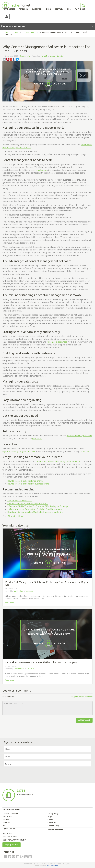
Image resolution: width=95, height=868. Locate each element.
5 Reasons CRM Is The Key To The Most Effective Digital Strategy (38, 506)
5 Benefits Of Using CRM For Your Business (28, 504)
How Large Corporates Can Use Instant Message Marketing (35, 512)
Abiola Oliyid (18, 591)
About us (6, 822)
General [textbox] (8, 764)
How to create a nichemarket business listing (29, 484)
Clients (50, 819)
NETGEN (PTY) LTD (54, 866)
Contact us (52, 822)
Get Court (30, 669)
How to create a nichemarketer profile (25, 481)
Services (6, 819)
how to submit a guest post (79, 436)
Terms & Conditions (11, 813)
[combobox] (47, 764)
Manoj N (44, 56)
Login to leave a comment (82, 697)
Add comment (84, 720)
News (16, 32)
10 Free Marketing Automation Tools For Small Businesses (35, 509)
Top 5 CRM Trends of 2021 (20, 501)
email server (42, 170)
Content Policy (53, 825)
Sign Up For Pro (12, 844)
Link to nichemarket (10, 836)
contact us (85, 451)
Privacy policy (53, 813)
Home (8, 32)
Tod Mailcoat (19, 669)
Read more (10, 602)
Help (4, 825)
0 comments (25, 56)
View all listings (8, 816)
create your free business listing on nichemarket (58, 461)
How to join (7, 833)
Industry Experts (29, 32)
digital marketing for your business (19, 451)
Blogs (50, 816)
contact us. (37, 438)
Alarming (29, 591)
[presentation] (23, 773)
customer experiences (57, 342)
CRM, (10, 516)
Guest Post (18, 516)
